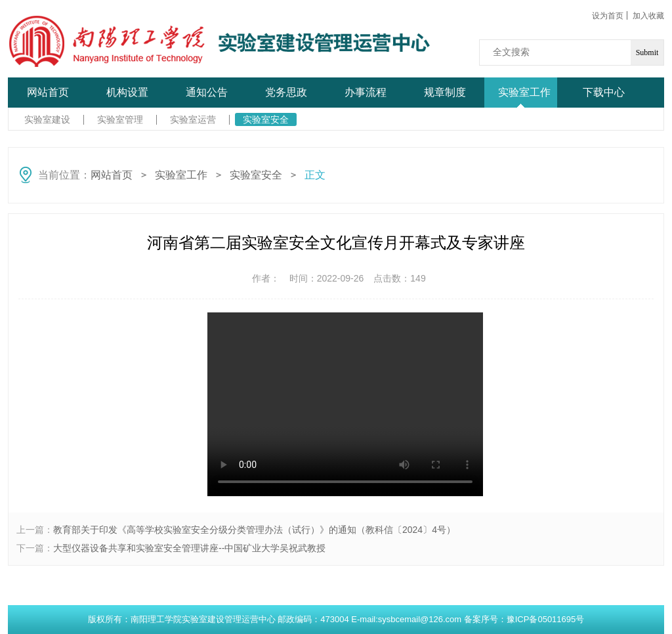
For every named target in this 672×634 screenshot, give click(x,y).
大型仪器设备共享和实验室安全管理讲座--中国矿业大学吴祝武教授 (189, 548)
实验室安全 (266, 119)
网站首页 (48, 92)
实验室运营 (193, 119)
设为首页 (608, 16)
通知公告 (207, 92)
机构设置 (127, 92)
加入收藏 (648, 16)
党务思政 (286, 92)
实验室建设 (47, 119)
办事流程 (366, 92)
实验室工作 (524, 92)
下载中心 (604, 92)
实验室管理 (120, 119)
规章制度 (445, 92)
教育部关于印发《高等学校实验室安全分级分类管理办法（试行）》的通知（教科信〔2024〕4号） (254, 530)
